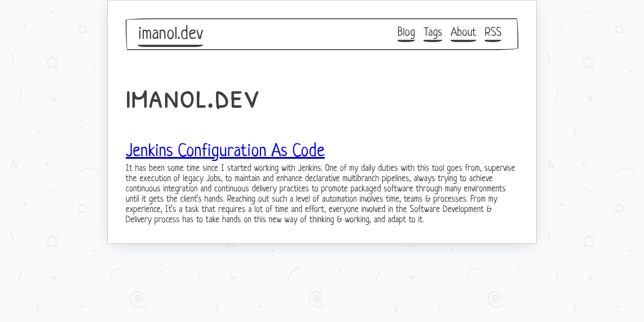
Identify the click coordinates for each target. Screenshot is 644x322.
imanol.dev (171, 34)
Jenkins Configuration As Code (225, 152)
